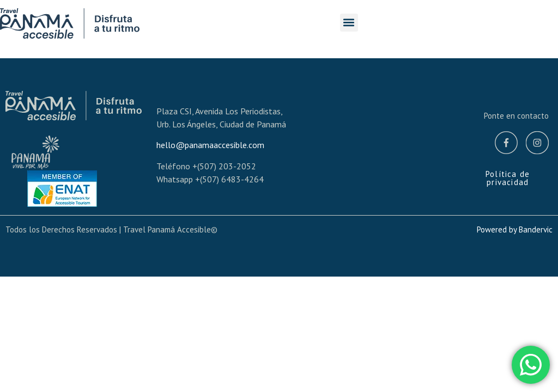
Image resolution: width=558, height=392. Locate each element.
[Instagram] (537, 144)
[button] (349, 23)
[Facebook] (506, 144)
